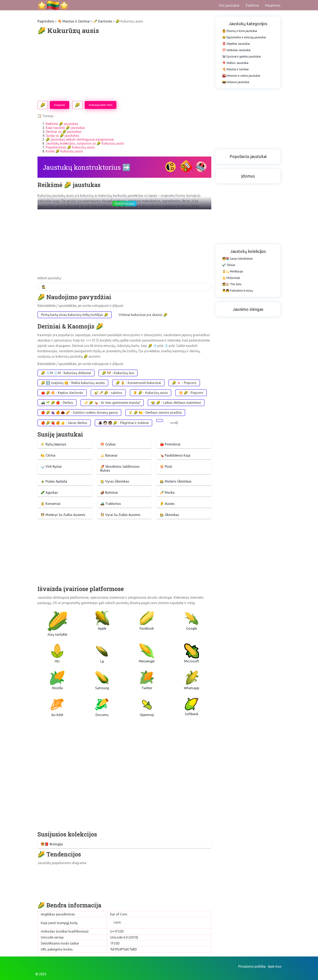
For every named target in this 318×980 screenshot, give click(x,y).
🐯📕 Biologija (52, 844)
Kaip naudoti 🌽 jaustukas (65, 128)
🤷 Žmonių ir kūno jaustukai (240, 31)
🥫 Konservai (50, 504)
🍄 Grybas (108, 444)
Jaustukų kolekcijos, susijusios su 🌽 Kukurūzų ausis (85, 143)
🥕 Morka (167, 492)
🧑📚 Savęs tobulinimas (238, 259)
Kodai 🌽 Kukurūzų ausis (64, 151)
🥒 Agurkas (49, 492)
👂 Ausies (167, 504)
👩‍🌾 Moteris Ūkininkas (176, 481)
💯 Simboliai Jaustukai (236, 50)
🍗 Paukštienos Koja (175, 455)
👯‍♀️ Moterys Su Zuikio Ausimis (63, 515)
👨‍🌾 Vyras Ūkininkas (115, 481)
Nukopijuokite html (101, 105)
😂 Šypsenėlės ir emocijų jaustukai (244, 37)
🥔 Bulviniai (109, 492)
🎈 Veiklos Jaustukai (235, 63)
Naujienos (273, 5)
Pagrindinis (46, 21)
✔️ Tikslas (229, 265)
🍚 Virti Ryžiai (51, 466)
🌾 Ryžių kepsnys (53, 444)
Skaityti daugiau (125, 204)
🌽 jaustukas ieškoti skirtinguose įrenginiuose (80, 139)
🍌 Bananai (109, 455)
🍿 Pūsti (166, 466)
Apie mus (275, 966)
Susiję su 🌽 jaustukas (62, 135)
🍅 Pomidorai (170, 444)
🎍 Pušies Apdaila (54, 481)
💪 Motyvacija (231, 278)
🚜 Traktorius (111, 504)
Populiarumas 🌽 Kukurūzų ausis (70, 147)
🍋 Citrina (48, 455)
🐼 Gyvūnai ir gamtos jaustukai (241, 57)
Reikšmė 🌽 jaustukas (62, 124)
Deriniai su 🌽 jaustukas (64, 132)
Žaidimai (252, 5)
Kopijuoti (60, 105)
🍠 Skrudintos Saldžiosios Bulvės (120, 468)
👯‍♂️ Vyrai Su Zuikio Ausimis (120, 515)
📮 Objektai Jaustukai (236, 44)
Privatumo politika (252, 966)
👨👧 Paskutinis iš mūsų (238, 291)
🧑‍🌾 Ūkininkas (170, 515)
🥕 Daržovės (103, 21)
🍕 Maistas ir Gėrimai (74, 21)
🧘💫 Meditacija (233, 271)
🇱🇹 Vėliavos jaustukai (236, 82)
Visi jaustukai (229, 5)
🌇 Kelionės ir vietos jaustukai (241, 76)
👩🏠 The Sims (232, 284)
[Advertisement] (124, 68)
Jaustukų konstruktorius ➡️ (87, 167)
